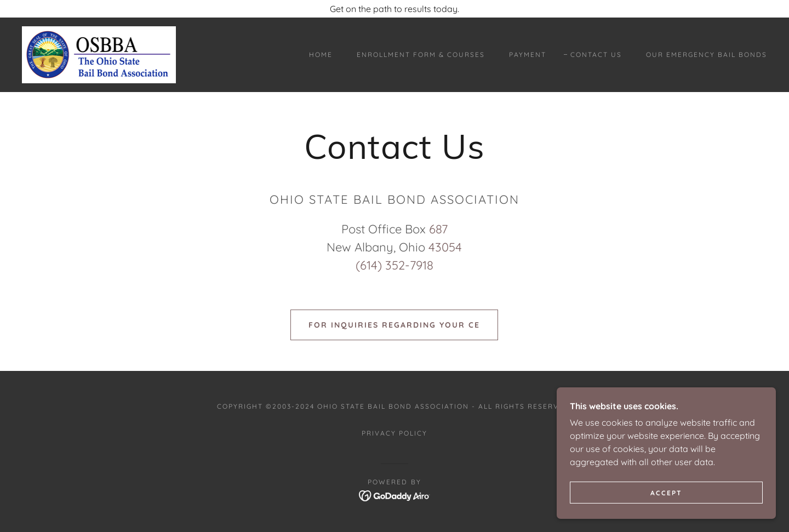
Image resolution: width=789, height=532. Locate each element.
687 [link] (438, 229)
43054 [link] (445, 247)
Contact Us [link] (596, 55)
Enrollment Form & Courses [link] (421, 55)
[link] (99, 54)
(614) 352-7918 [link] (395, 265)
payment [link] (528, 55)
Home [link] (321, 55)
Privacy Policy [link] (395, 433)
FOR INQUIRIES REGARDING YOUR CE (394, 325)
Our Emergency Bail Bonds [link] (707, 55)
